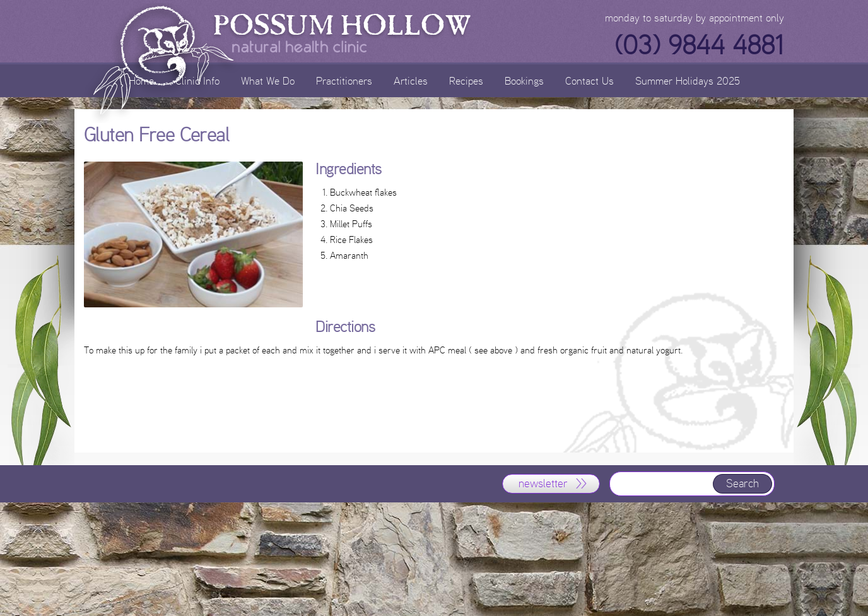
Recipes (466, 80)
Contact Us (589, 80)
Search (742, 483)
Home (141, 80)
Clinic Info (197, 80)
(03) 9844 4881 (699, 45)
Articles (411, 80)
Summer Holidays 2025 (688, 80)
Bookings (524, 80)
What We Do (268, 80)
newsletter (543, 483)
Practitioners (344, 80)
